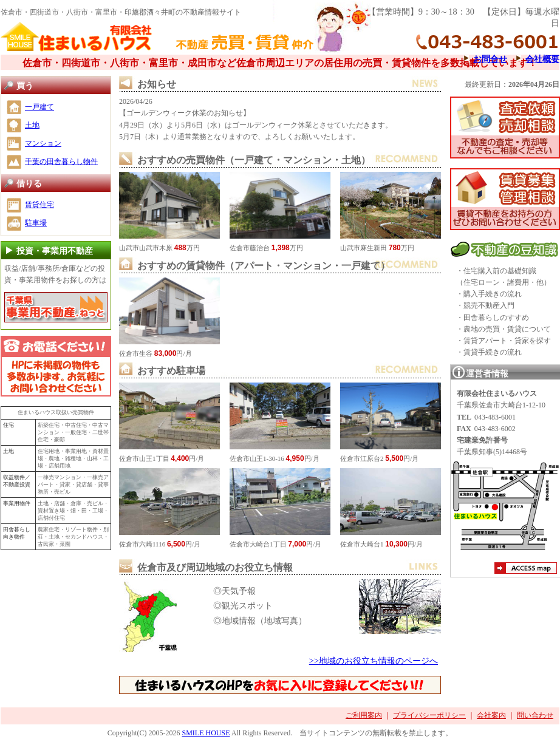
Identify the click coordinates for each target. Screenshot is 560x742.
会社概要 (542, 59)
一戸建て (39, 107)
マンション (43, 143)
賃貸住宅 (39, 205)
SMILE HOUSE (206, 733)
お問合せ (490, 59)
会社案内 (491, 715)
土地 (32, 125)
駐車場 (36, 223)
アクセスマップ (526, 570)
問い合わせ (535, 715)
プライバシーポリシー (429, 715)
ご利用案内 (364, 715)
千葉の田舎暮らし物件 (61, 162)
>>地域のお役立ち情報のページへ (374, 661)
